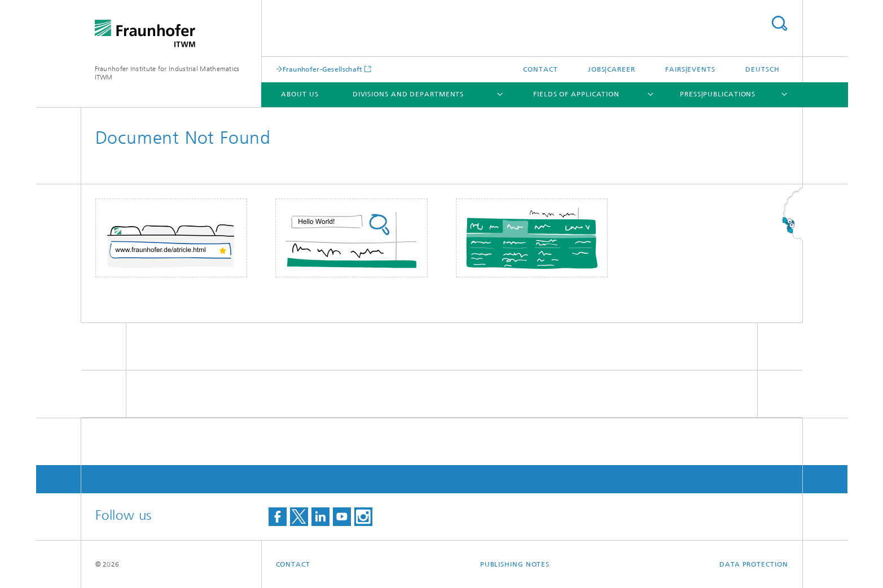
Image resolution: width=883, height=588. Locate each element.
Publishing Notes (515, 564)
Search (779, 23)
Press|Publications (718, 94)
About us (300, 94)
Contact (540, 69)
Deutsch (762, 69)
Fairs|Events (690, 69)
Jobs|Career (612, 69)
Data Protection (754, 564)
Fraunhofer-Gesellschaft (323, 69)
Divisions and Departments (408, 94)
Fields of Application (576, 94)
